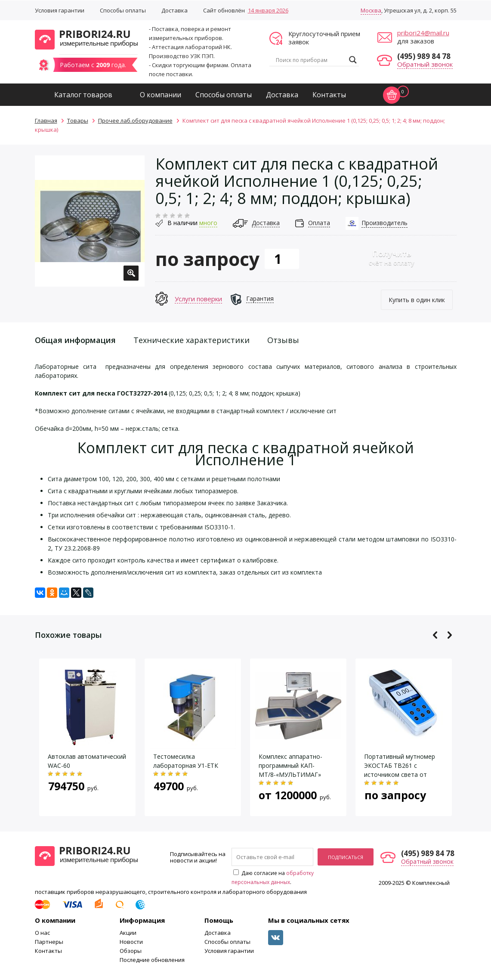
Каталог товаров (83, 95)
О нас (42, 933)
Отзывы (283, 340)
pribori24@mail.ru (423, 33)
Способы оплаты (123, 10)
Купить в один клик (417, 300)
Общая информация (75, 340)
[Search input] (310, 60)
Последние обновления (152, 960)
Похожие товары (68, 635)
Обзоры (131, 951)
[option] (90, 221)
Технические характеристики (191, 340)
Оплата (319, 223)
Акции (128, 933)
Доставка (174, 10)
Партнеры (49, 942)
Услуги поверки (198, 299)
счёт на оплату (392, 258)
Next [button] (449, 635)
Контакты (329, 95)
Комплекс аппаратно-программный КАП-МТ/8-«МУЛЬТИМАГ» (290, 765)
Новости (131, 942)
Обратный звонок (425, 64)
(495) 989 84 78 (424, 56)
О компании (161, 95)
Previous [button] (435, 635)
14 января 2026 (268, 10)
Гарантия (260, 298)
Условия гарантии (60, 10)
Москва (371, 10)
